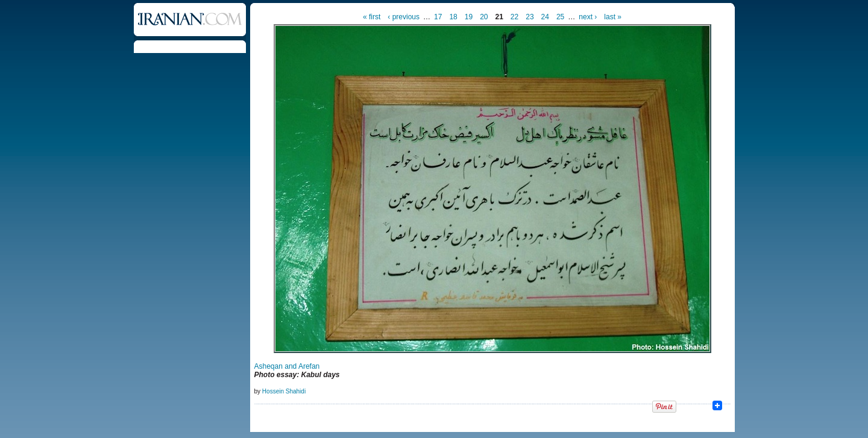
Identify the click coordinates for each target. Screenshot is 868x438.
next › (588, 17)
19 (469, 17)
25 (560, 17)
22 (514, 17)
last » (613, 17)
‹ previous (404, 17)
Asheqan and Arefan (287, 366)
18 (453, 17)
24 (545, 17)
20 (484, 17)
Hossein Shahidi (284, 391)
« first (372, 17)
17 (438, 17)
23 (530, 17)
